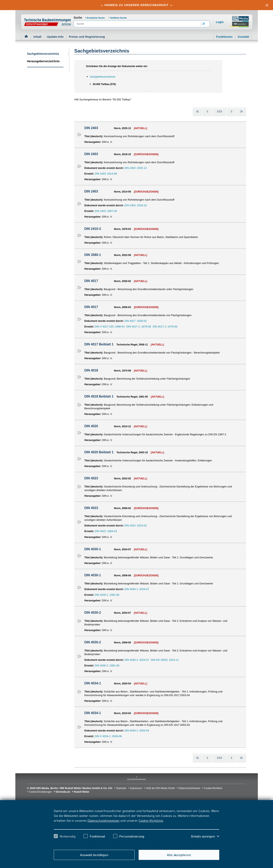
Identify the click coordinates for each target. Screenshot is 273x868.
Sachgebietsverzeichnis (43, 54)
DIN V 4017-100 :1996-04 (110, 327)
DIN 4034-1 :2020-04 (137, 731)
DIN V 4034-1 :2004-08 (108, 736)
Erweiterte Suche (96, 18)
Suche (78, 18)
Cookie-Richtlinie (151, 820)
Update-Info (55, 37)
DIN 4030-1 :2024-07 (137, 589)
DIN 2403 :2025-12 (136, 168)
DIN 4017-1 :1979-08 (139, 327)
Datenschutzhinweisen (103, 820)
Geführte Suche (119, 18)
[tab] (136, 5)
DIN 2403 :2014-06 (106, 174)
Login (220, 22)
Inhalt (38, 37)
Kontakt (243, 37)
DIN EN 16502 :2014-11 (165, 660)
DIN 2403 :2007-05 (106, 211)
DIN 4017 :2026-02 (136, 321)
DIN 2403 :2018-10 (136, 205)
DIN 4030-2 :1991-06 (107, 665)
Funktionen (224, 37)
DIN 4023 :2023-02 (136, 526)
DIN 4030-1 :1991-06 (107, 595)
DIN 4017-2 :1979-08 (165, 327)
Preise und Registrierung (87, 37)
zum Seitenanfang (137, 779)
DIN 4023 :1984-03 (106, 531)
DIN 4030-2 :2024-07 (137, 660)
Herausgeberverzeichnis (43, 61)
